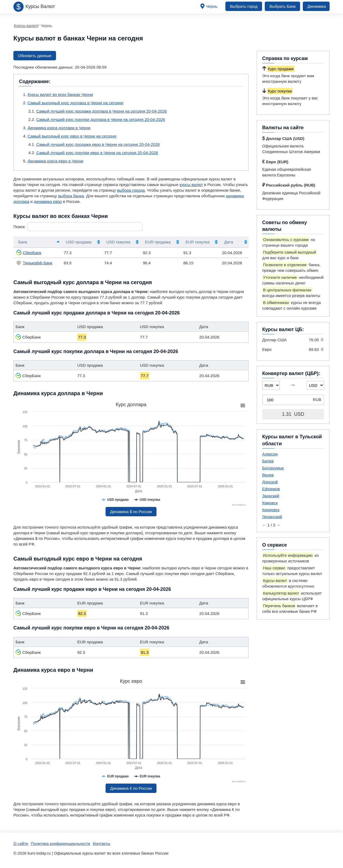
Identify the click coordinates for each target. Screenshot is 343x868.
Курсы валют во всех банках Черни (60, 94)
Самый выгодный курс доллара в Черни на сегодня (75, 103)
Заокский (271, 496)
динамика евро (48, 201)
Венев (268, 475)
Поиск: (78, 227)
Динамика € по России (131, 788)
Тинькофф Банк (34, 263)
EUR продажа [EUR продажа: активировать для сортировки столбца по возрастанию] (158, 242)
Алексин (270, 454)
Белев (268, 461)
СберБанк (29, 253)
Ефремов (271, 489)
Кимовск (270, 503)
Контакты (101, 843)
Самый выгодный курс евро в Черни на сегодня (72, 136)
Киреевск (271, 510)
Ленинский (272, 517)
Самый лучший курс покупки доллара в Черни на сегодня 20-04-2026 (101, 119)
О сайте (21, 843)
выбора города (131, 190)
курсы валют (191, 185)
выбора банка (71, 196)
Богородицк (273, 468)
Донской (270, 482)
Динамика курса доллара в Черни (59, 128)
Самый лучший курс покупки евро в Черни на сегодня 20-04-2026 (97, 153)
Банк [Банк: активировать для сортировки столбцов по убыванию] (23, 242)
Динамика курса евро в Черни (55, 161)
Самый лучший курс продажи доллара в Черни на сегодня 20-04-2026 (101, 111)
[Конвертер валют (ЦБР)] (293, 400)
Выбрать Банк (282, 6)
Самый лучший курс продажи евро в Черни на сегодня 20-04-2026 (98, 144)
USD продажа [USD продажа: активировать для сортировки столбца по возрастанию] (79, 242)
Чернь (212, 6)
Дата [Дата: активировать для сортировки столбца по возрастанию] (228, 242)
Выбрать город (244, 6)
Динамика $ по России (131, 512)
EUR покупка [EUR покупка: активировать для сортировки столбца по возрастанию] (197, 242)
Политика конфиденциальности (60, 843)
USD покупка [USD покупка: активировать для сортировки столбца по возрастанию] (118, 242)
